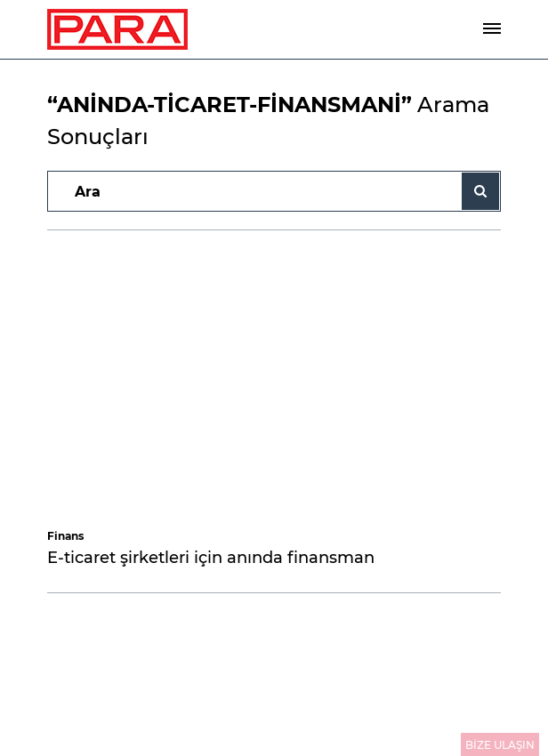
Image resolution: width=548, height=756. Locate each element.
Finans (65, 536)
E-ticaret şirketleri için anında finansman (211, 558)
